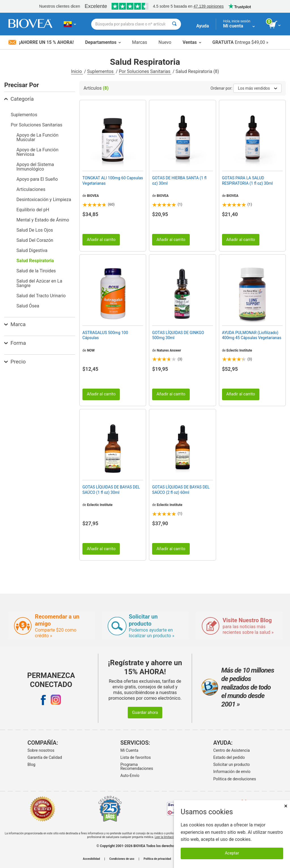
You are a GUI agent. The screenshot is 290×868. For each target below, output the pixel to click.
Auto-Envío (130, 776)
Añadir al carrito (101, 240)
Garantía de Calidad (45, 757)
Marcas (139, 42)
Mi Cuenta (129, 750)
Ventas (192, 42)
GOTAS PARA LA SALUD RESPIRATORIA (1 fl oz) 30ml (248, 180)
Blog (31, 764)
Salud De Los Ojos (35, 230)
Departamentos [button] (103, 42)
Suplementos (101, 71)
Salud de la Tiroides (36, 271)
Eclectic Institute (239, 350)
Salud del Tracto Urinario (41, 296)
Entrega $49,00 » (240, 42)
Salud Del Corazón (35, 240)
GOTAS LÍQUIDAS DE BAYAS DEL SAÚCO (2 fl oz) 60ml (181, 490)
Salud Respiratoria (35, 261)
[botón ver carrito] (275, 25)
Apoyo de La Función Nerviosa (37, 152)
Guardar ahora (145, 713)
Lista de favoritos (136, 757)
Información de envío (232, 772)
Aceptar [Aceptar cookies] (232, 853)
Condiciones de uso (122, 859)
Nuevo (165, 42)
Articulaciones (31, 189)
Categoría (19, 99)
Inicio (77, 71)
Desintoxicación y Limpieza (44, 200)
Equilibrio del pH (33, 210)
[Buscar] (174, 24)
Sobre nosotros (41, 750)
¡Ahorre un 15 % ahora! (41, 42)
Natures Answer (169, 350)
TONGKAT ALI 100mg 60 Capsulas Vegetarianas (113, 180)
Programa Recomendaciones (137, 766)
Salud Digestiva (32, 250)
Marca (15, 324)
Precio (15, 362)
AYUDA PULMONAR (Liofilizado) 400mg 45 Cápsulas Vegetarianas (252, 335)
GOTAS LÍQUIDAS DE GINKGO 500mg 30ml (178, 335)
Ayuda (203, 26)
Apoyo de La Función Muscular (37, 137)
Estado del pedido (229, 757)
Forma (15, 343)
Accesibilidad (91, 859)
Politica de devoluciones (235, 779)
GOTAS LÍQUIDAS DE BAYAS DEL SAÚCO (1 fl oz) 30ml (111, 490)
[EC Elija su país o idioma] (70, 24)
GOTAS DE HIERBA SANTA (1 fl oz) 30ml (179, 180)
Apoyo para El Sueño (37, 179)
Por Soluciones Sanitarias (145, 71)
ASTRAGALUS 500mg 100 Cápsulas (105, 335)
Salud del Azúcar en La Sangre (39, 283)
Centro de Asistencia (232, 750)
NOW (91, 350)
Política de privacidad (157, 859)
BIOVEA (93, 196)
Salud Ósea (28, 306)
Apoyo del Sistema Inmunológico (35, 167)
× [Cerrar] (286, 806)
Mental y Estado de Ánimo (43, 220)
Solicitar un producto (232, 764)
